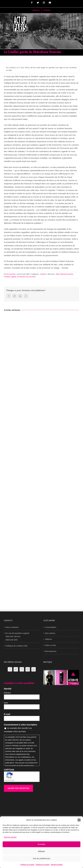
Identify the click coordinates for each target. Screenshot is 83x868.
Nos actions (50, 633)
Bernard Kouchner (67, 274)
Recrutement (51, 651)
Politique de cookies (27, 865)
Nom (6, 703)
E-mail (7, 714)
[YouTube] (28, 669)
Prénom (7, 693)
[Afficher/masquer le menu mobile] (78, 18)
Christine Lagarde (10, 277)
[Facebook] (10, 669)
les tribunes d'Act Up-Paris (26, 277)
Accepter (41, 844)
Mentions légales (57, 865)
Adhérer (48, 639)
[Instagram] (22, 669)
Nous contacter (12, 627)
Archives (43, 274)
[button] (79, 820)
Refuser (42, 851)
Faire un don (51, 645)
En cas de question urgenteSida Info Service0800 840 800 (17, 636)
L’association (51, 627)
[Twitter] (16, 669)
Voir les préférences (42, 858)
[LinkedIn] (34, 669)
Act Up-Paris (11, 274)
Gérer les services (10, 837)
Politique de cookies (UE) (16, 646)
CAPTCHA (9, 770)
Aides (58, 274)
